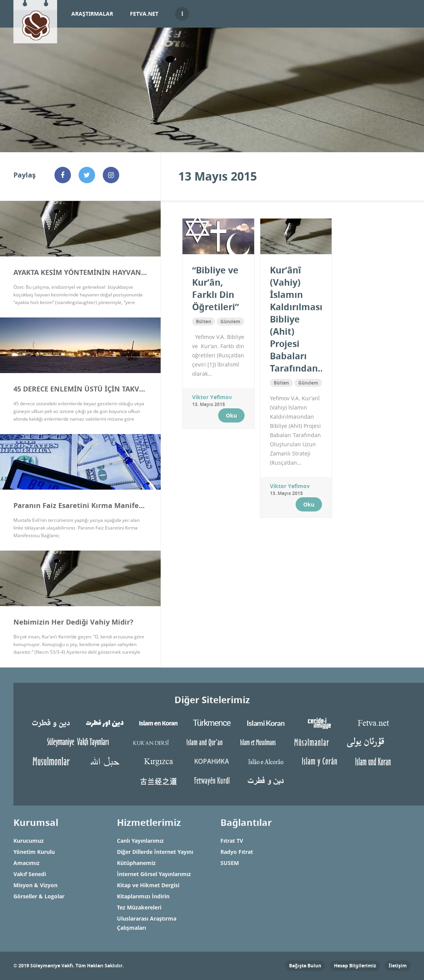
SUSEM (230, 863)
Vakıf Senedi (30, 874)
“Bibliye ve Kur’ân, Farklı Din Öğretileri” (215, 288)
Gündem (230, 321)
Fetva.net (144, 14)
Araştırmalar (92, 14)
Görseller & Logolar (39, 896)
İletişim (398, 966)
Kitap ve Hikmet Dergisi (148, 885)
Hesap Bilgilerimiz (355, 966)
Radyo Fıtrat (237, 852)
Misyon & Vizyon (35, 885)
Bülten (204, 321)
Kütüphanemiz (136, 863)
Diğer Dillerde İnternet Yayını (155, 852)
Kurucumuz (29, 841)
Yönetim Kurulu (34, 852)
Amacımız (26, 863)
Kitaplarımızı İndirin (143, 896)
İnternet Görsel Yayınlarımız (154, 874)
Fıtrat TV (232, 841)
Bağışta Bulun (305, 966)
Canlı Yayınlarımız (140, 841)
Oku (231, 415)
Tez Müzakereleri (139, 907)
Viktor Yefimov (212, 397)
